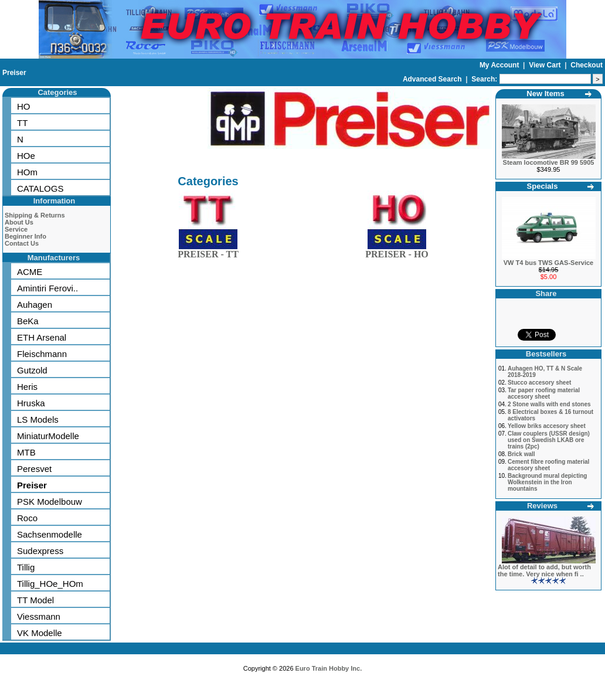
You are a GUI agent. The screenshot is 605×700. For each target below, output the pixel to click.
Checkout (587, 65)
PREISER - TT (208, 252)
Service (16, 229)
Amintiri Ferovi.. (47, 288)
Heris (27, 387)
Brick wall (521, 454)
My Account (500, 65)
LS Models (38, 419)
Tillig (26, 567)
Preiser (14, 73)
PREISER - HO (397, 252)
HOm (27, 172)
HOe (26, 156)
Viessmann (39, 616)
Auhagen (35, 305)
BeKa (28, 321)
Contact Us (22, 243)
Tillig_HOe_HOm (50, 584)
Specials (543, 186)
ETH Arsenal (42, 337)
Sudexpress (40, 551)
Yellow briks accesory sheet (547, 426)
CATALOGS (40, 188)
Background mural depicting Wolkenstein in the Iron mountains (548, 482)
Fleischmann (42, 354)
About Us (19, 222)
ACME (30, 272)
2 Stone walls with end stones (549, 404)
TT (22, 123)
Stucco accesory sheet (539, 383)
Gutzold (32, 370)
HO (24, 106)
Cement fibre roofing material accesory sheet (548, 465)
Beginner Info (26, 236)
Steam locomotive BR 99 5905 (549, 162)
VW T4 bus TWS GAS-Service (548, 263)
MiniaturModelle (48, 436)
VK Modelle (40, 633)
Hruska (31, 403)
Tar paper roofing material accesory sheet (544, 393)
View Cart (546, 65)
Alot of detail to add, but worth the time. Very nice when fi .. (544, 570)
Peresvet (34, 469)
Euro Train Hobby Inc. (329, 668)
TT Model (35, 600)
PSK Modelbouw (50, 502)
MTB (26, 452)
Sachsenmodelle (50, 534)
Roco (27, 518)
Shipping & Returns (35, 215)
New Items (545, 94)
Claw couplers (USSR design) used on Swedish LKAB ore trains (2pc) (549, 440)
